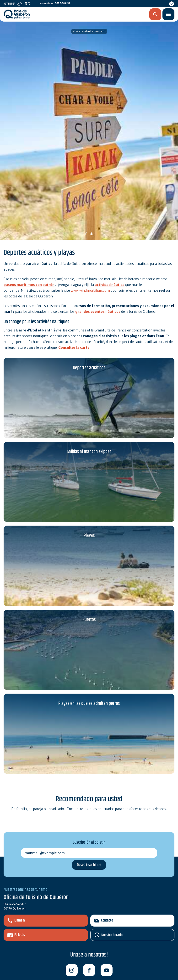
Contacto (107, 920)
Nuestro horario (112, 935)
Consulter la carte (74, 348)
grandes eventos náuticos (98, 312)
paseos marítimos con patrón (29, 285)
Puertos (89, 620)
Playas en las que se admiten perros (89, 704)
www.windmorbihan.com (90, 290)
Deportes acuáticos (89, 368)
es (130, 15)
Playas (89, 536)
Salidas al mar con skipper (89, 452)
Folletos (20, 935)
